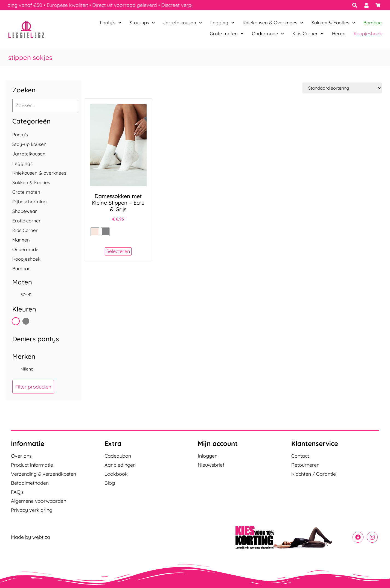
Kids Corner (308, 34)
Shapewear (25, 211)
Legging (222, 23)
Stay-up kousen (29, 144)
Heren (339, 33)
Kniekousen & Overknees (273, 23)
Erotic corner (27, 221)
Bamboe (373, 23)
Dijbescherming (30, 202)
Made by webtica (30, 537)
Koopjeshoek (368, 33)
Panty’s (111, 23)
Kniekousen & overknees (39, 173)
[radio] (95, 232)
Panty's (20, 135)
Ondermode (268, 34)
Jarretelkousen (183, 23)
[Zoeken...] (45, 105)
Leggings (22, 163)
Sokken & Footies (333, 23)
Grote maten (227, 34)
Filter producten (33, 387)
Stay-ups (142, 23)
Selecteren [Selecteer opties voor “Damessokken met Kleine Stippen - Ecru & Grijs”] (118, 251)
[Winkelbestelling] (342, 88)
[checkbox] (43, 295)
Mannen (21, 240)
